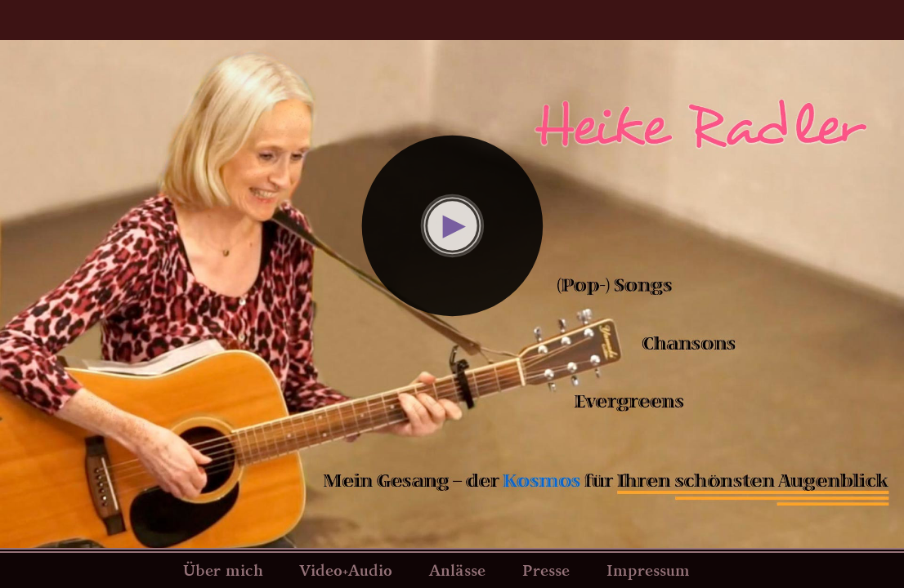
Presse (546, 570)
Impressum (648, 570)
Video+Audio (346, 570)
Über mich (223, 570)
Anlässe (457, 570)
